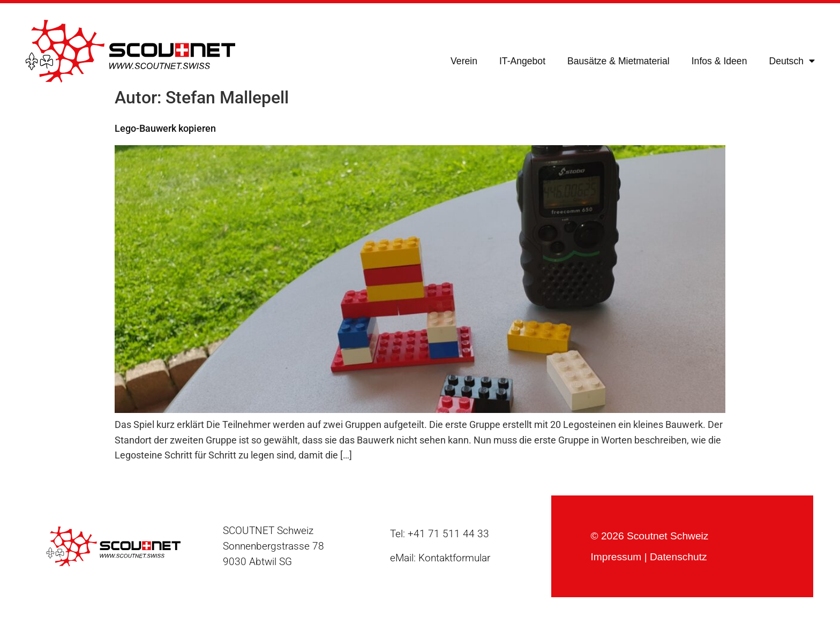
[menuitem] (792, 61)
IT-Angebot (522, 61)
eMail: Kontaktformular (440, 558)
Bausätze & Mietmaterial (618, 61)
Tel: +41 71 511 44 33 (440, 534)
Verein (464, 61)
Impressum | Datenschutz (648, 557)
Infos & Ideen (719, 61)
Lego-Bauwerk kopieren (165, 129)
